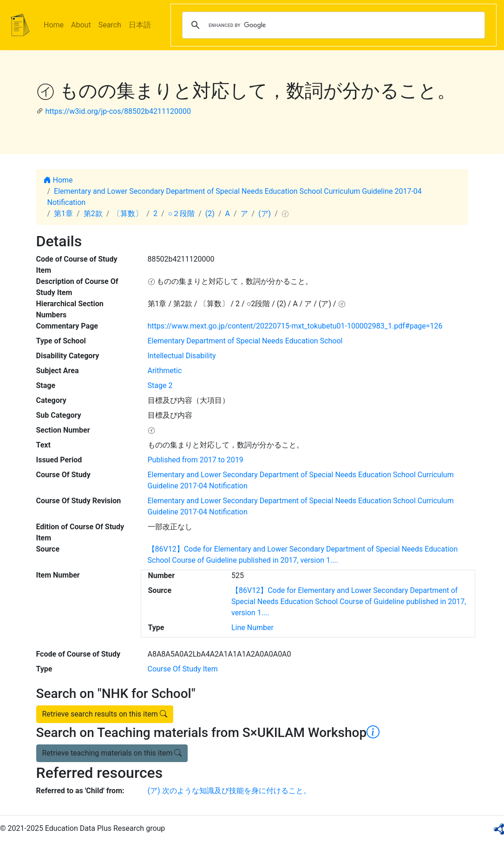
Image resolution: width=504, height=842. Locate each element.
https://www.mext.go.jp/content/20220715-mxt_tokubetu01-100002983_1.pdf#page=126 (295, 326)
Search (110, 25)
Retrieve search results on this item (105, 714)
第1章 (63, 214)
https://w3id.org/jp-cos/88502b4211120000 (118, 111)
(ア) (265, 214)
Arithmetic (165, 371)
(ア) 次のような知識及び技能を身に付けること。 (229, 791)
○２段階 (182, 214)
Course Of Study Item (183, 669)
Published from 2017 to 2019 (196, 460)
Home (54, 25)
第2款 (93, 214)
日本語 (140, 25)
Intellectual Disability (182, 356)
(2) (210, 214)
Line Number (252, 628)
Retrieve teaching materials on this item (112, 753)
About (81, 25)
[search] (332, 25)
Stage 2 (160, 385)
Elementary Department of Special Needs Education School (245, 341)
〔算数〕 (128, 214)
